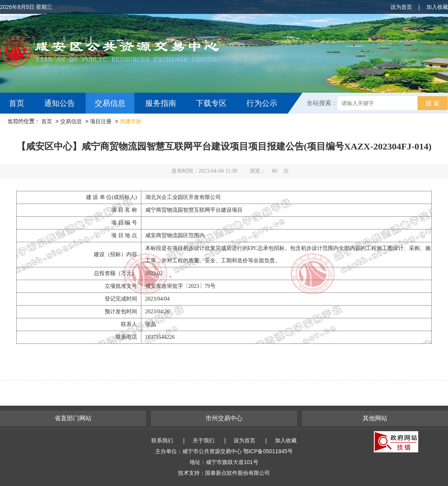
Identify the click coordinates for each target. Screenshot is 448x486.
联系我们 (162, 440)
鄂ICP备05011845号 (268, 451)
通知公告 (59, 103)
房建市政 (131, 121)
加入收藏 (437, 7)
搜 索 (433, 103)
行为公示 (262, 103)
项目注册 (101, 121)
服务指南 (161, 103)
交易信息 (110, 103)
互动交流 (26, 124)
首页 (17, 103)
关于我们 (204, 440)
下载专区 (211, 103)
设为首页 (401, 7)
